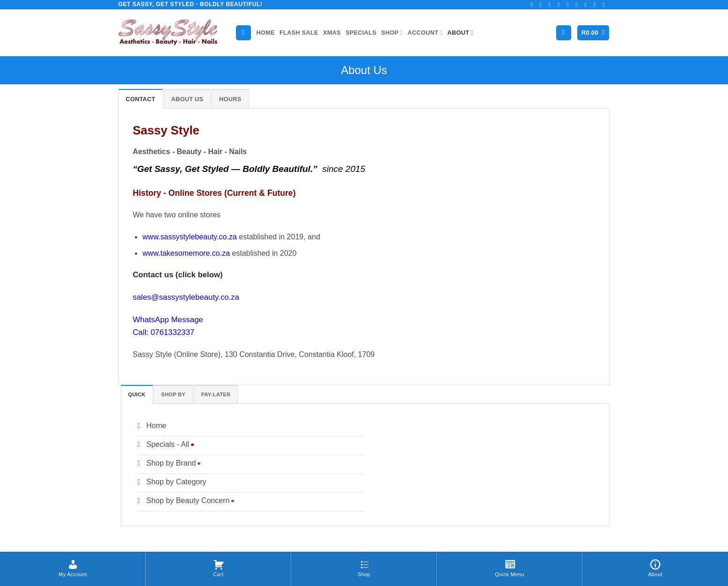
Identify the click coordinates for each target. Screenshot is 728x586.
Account (425, 33)
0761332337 (173, 332)
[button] (564, 33)
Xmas (332, 33)
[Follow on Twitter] (560, 5)
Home (266, 33)
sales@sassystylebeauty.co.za (186, 297)
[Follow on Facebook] (533, 5)
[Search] (243, 33)
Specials (361, 33)
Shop (392, 33)
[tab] (141, 99)
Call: (142, 332)
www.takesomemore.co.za (186, 253)
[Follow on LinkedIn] (596, 5)
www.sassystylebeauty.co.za (190, 237)
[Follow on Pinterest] (588, 5)
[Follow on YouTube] (605, 5)
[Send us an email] (569, 5)
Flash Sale (299, 33)
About (461, 33)
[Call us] (578, 5)
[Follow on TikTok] (552, 5)
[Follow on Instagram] (543, 5)
